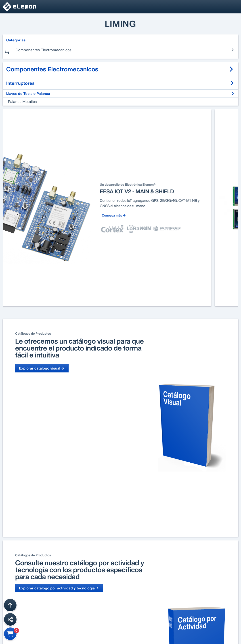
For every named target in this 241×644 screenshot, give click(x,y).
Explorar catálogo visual (42, 368)
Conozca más (141, 216)
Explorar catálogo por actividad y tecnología (59, 588)
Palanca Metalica (23, 102)
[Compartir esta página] (10, 619)
